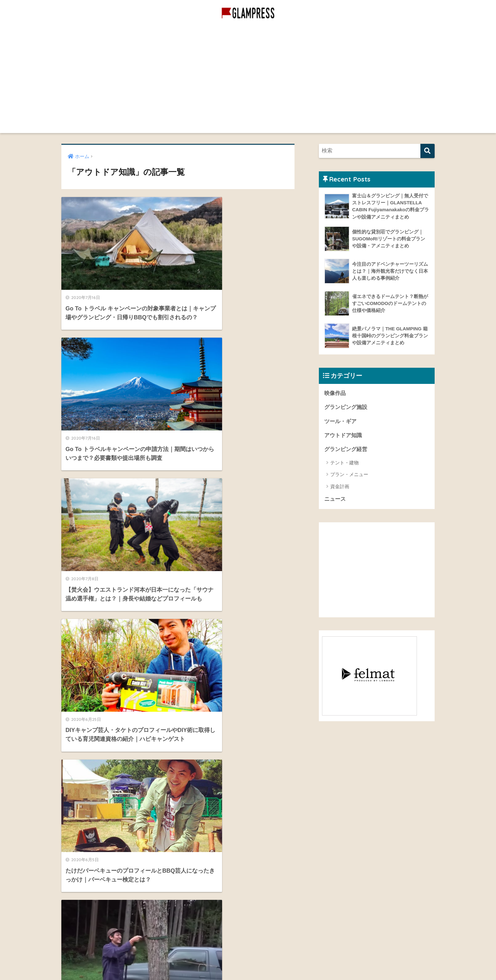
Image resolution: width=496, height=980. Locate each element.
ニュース (335, 500)
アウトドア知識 (343, 436)
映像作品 (297, 32)
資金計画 (340, 487)
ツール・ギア (340, 422)
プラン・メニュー (349, 475)
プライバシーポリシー (91, 914)
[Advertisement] (248, 89)
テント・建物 (344, 463)
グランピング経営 (208, 32)
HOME (248, 948)
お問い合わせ (81, 900)
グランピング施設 (257, 32)
